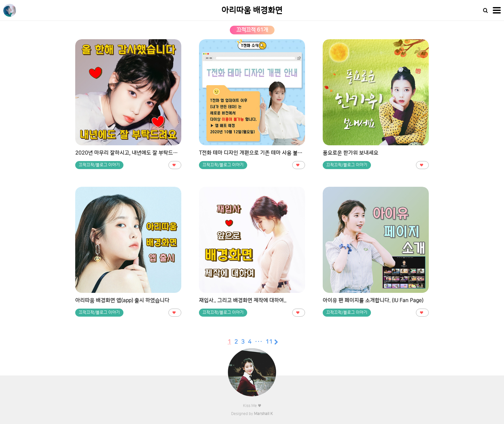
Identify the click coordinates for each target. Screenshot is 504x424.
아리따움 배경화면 (252, 10)
